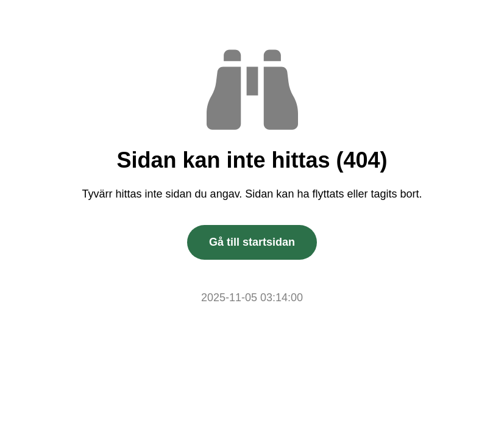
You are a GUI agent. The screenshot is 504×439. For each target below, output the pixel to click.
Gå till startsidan (252, 242)
